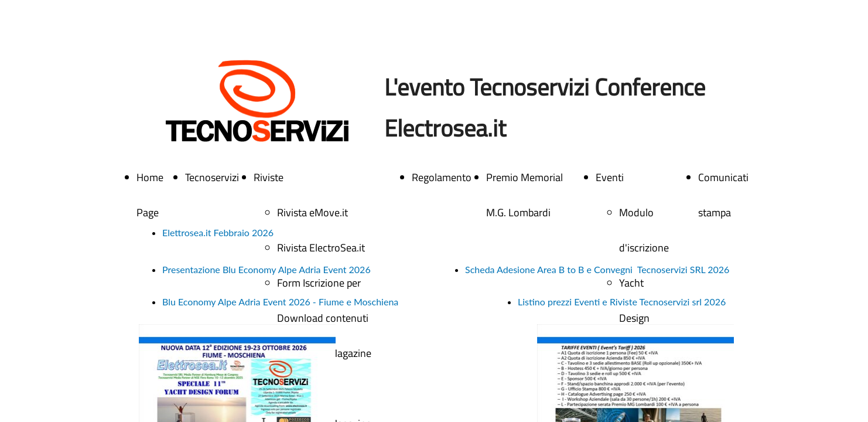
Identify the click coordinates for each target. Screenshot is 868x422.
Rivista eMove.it (312, 212)
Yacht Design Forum (634, 318)
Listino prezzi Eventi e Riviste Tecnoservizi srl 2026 (622, 302)
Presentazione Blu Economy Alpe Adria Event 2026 (266, 269)
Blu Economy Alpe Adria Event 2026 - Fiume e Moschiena (280, 302)
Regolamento (442, 177)
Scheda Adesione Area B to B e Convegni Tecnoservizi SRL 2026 (597, 269)
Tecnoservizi (212, 177)
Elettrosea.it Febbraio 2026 (218, 232)
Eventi (610, 177)
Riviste (269, 177)
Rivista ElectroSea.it (321, 248)
